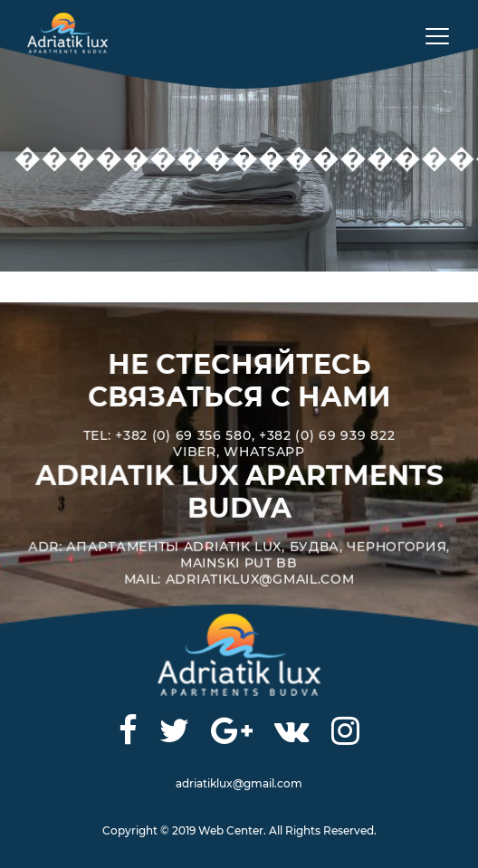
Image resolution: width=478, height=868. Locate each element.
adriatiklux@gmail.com (239, 783)
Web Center (231, 830)
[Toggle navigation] (431, 35)
